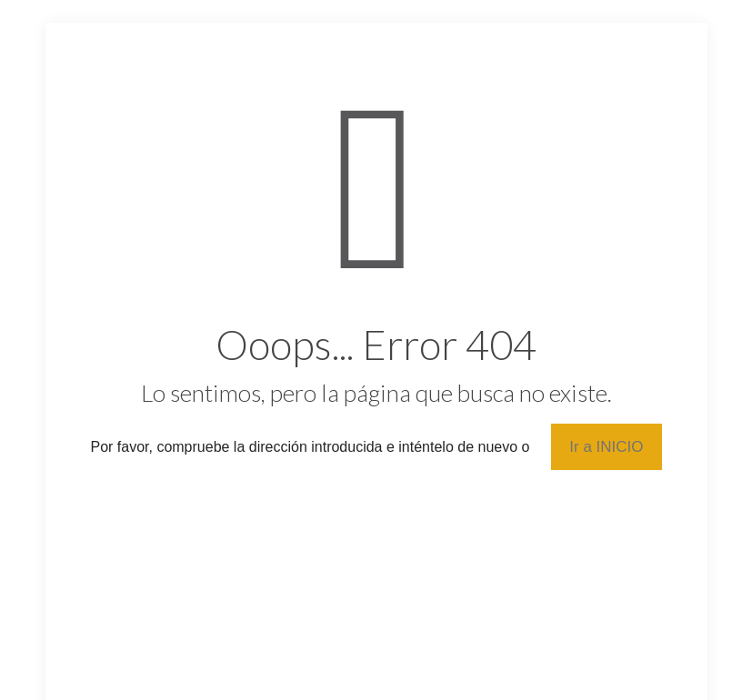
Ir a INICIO (606, 447)
